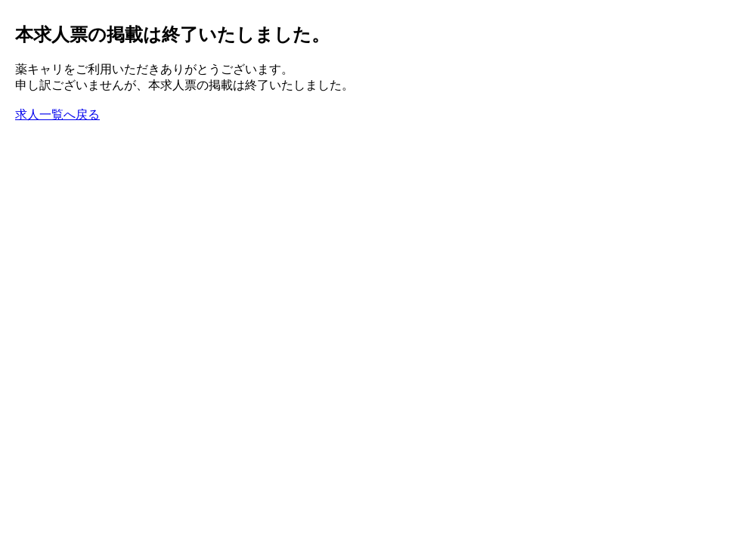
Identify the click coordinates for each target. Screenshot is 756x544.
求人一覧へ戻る (57, 114)
